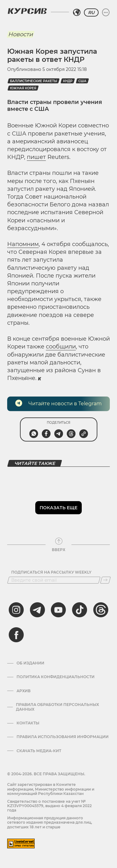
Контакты (28, 723)
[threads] (101, 610)
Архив (24, 691)
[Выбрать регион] (77, 12)
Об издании (30, 663)
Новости (20, 34)
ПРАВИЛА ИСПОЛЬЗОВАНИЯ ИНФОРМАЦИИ (63, 737)
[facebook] (16, 635)
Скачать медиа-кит (39, 751)
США (82, 81)
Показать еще (58, 508)
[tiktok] (80, 610)
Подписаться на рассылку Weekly (51, 572)
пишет (36, 157)
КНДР (68, 81)
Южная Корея (23, 88)
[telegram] (37, 610)
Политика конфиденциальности (56, 677)
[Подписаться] (105, 580)
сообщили (61, 347)
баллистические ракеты (34, 81)
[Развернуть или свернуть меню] (106, 12)
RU (91, 12)
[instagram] (16, 610)
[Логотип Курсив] (27, 11)
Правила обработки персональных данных (57, 707)
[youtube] (58, 610)
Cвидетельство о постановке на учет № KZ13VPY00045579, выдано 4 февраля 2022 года (49, 806)
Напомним (23, 244)
